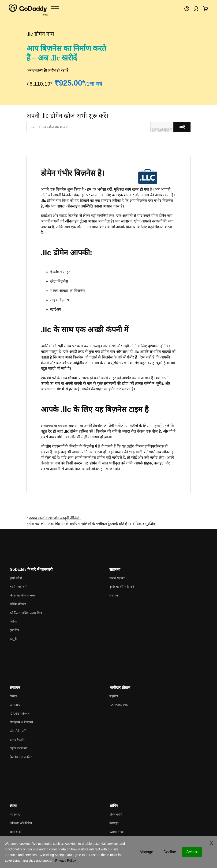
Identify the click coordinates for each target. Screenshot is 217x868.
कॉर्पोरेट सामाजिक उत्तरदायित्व (26, 613)
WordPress (117, 832)
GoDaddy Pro (119, 705)
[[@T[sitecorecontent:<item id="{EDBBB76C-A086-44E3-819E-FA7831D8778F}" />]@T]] (88, 127)
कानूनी (13, 639)
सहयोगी (114, 696)
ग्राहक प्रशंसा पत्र (19, 748)
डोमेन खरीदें (116, 814)
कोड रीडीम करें (18, 731)
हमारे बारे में (16, 578)
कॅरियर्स (14, 621)
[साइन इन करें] (196, 8)
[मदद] (187, 8)
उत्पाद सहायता (117, 578)
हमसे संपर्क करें (18, 587)
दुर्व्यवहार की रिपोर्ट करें (122, 587)
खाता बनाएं (16, 832)
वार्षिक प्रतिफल (18, 604)
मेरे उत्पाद (15, 814)
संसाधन (114, 595)
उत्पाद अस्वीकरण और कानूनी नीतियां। (55, 518)
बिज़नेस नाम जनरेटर (21, 757)
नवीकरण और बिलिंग (21, 823)
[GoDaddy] (28, 8)
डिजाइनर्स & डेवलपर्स (21, 722)
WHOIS (15, 705)
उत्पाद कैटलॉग (17, 740)
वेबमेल (13, 696)
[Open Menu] (55, 8)
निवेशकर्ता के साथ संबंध (23, 595)
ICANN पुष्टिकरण (19, 714)
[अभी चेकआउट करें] (206, 8)
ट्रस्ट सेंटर (14, 630)
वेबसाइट (114, 823)
